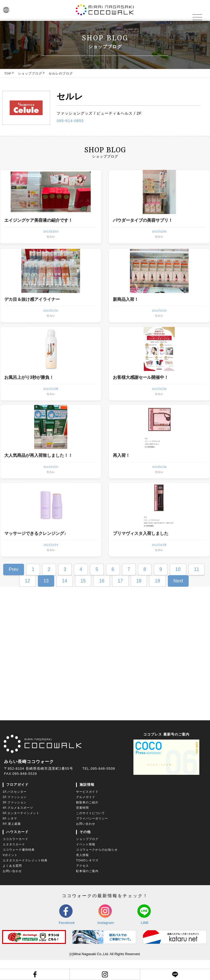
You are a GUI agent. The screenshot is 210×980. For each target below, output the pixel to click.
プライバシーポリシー (92, 838)
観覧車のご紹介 (87, 822)
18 (139, 601)
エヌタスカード (14, 864)
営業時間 (82, 828)
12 (27, 601)
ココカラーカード (15, 859)
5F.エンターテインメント (21, 833)
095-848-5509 (103, 789)
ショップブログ (30, 73)
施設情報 (87, 805)
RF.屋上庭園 (12, 844)
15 (83, 601)
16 (102, 601)
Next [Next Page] (178, 601)
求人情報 (82, 875)
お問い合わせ (86, 844)
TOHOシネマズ (87, 880)
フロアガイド (17, 805)
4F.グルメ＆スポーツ (18, 828)
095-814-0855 (70, 121)
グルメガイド (86, 817)
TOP (8, 73)
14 (65, 601)
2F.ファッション (15, 817)
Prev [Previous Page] (14, 589)
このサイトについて (90, 833)
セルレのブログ (61, 73)
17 (120, 601)
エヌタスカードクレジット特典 (25, 880)
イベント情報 (86, 864)
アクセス (82, 886)
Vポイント (10, 875)
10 (178, 589)
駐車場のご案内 (87, 891)
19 (157, 601)
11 (197, 589)
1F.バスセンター (15, 812)
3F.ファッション (15, 822)
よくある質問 (12, 886)
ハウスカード (17, 852)
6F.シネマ (10, 838)
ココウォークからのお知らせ (97, 870)
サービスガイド (87, 812)
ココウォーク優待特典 (19, 870)
